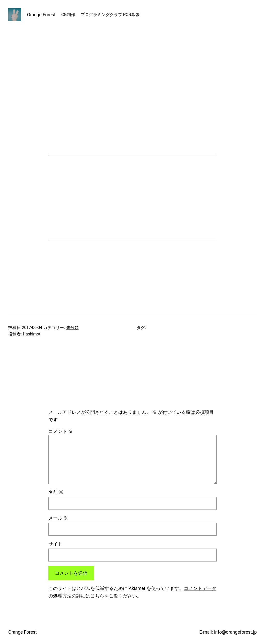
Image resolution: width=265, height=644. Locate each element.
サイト (55, 544)
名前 (56, 492)
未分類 (72, 328)
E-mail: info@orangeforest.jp (228, 632)
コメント (61, 431)
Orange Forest (41, 15)
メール (58, 518)
